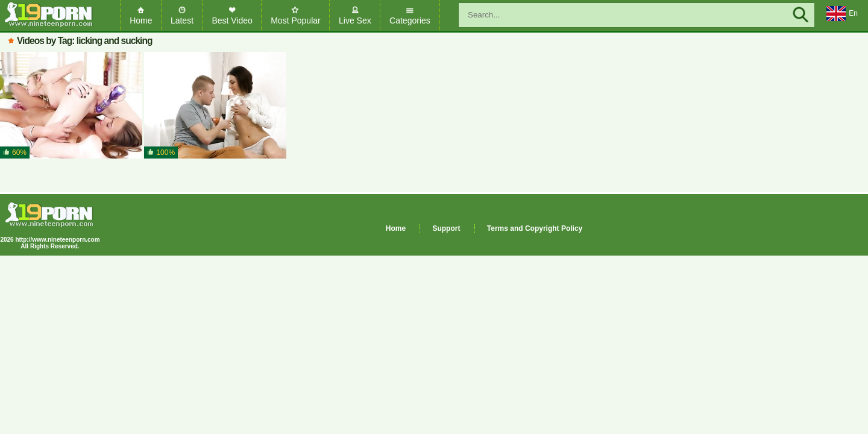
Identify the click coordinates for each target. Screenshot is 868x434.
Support (446, 228)
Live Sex (355, 20)
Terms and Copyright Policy (535, 228)
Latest (182, 20)
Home (141, 20)
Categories (410, 20)
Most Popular (295, 20)
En (842, 14)
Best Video (232, 20)
